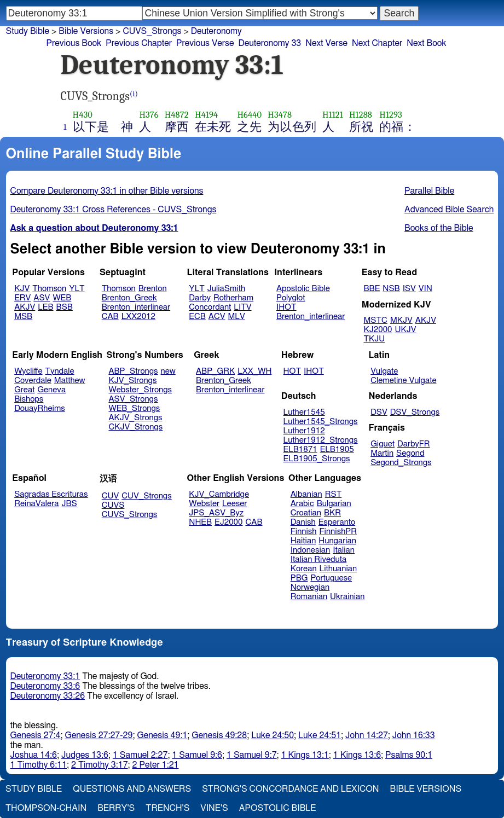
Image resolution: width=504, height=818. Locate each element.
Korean (304, 569)
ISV (409, 289)
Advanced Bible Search (449, 210)
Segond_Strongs (401, 463)
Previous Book (74, 43)
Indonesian (311, 550)
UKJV (406, 330)
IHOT (286, 307)
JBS (69, 504)
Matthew (70, 381)
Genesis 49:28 (219, 735)
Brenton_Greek (129, 298)
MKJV (401, 320)
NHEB (200, 522)
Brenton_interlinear (136, 307)
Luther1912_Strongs (321, 440)
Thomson (49, 289)
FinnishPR (338, 532)
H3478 (280, 115)
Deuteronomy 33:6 (45, 686)
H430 (83, 115)
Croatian (306, 513)
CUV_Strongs (146, 496)
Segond (410, 453)
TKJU (375, 339)
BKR (332, 513)
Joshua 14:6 (34, 755)
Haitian (303, 541)
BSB (65, 307)
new (168, 371)
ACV (217, 317)
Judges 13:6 (85, 755)
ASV (42, 298)
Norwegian (310, 587)
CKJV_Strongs (135, 427)
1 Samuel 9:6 (197, 755)
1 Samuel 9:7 (252, 755)
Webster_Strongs (140, 390)
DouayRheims (40, 408)
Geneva (51, 390)
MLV (236, 317)
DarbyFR (414, 444)
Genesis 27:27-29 (99, 735)
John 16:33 (414, 735)
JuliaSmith (226, 289)
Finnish (304, 532)
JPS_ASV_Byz (216, 513)
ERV (22, 298)
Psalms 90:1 (409, 755)
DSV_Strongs (415, 412)
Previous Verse (205, 43)
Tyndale (60, 371)
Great (24, 390)
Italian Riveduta (318, 559)
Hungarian (337, 541)
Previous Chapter (139, 43)
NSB (391, 289)
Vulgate (384, 371)
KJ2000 (378, 330)
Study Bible (28, 31)
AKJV (25, 307)
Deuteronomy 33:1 (45, 676)
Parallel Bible (429, 191)
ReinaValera (36, 504)
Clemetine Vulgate (403, 381)
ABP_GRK (215, 371)
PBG (299, 578)
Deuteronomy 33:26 (48, 696)
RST (334, 494)
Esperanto (337, 522)
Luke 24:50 (273, 735)
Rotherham (233, 298)
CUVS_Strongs (130, 515)
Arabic (302, 504)
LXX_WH (254, 371)
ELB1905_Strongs (317, 459)
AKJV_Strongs (135, 418)
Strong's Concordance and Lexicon (290, 789)
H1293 (391, 115)
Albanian (306, 494)
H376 (149, 115)
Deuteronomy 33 (270, 43)
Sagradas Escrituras (51, 494)
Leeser (234, 504)
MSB (23, 317)
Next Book (426, 43)
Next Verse (326, 43)
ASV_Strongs (133, 399)
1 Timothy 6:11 (39, 765)
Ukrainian (347, 597)
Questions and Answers (132, 789)
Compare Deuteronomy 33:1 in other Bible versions (107, 191)
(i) (134, 94)
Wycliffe (28, 371)
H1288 (361, 115)
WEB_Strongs (134, 408)
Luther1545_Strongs (321, 422)
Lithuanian (338, 569)
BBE (372, 289)
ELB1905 (337, 449)
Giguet (383, 444)
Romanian (309, 597)
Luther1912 (304, 431)
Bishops (29, 399)
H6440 (249, 115)
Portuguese (331, 578)
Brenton (153, 289)
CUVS (113, 505)
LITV (242, 307)
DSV (379, 412)
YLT (77, 289)
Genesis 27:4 (36, 735)
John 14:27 (367, 735)
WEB (62, 298)
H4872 (177, 115)
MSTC (376, 320)
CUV (111, 496)
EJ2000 (228, 522)
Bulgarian (334, 504)
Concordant (210, 307)
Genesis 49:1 (162, 735)
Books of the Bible (439, 228)
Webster (204, 504)
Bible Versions (86, 31)
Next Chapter (377, 43)
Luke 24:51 (320, 735)
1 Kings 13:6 (357, 755)
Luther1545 (304, 412)
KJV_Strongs (132, 381)
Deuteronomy (216, 31)
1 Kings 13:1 (305, 755)
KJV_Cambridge (219, 494)
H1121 (333, 115)
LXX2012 (138, 317)
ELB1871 (300, 449)
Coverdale (33, 381)
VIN (425, 289)
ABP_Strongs (133, 371)
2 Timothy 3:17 (100, 765)
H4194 (206, 115)
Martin (382, 453)
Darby (200, 298)
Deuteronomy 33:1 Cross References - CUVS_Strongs (114, 210)
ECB (197, 317)
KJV (22, 289)
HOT (292, 371)
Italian (344, 550)
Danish (303, 522)
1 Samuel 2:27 (140, 755)
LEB (45, 307)
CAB (110, 317)
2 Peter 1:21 (156, 765)
